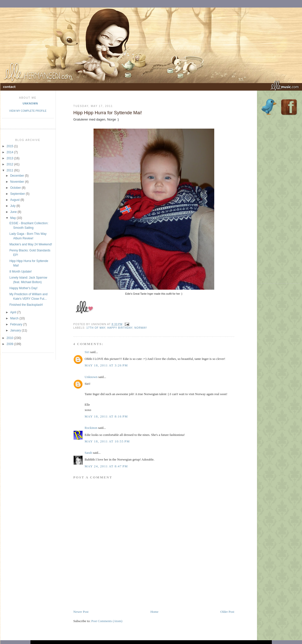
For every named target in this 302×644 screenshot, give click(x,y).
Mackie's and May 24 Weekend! (31, 244)
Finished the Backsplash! (26, 305)
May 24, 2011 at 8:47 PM (106, 466)
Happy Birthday (120, 328)
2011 (10, 170)
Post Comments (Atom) (107, 621)
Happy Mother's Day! (23, 288)
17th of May (96, 328)
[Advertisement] (132, 598)
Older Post (227, 612)
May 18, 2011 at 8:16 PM (106, 416)
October (16, 188)
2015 (10, 146)
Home (154, 612)
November (17, 182)
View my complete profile (28, 111)
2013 (10, 158)
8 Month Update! (20, 272)
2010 (10, 338)
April (13, 312)
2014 (10, 152)
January (16, 330)
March (15, 318)
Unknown (30, 104)
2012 (10, 164)
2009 (10, 344)
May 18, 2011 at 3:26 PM (106, 365)
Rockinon (91, 428)
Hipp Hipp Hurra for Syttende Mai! (108, 113)
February (16, 324)
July (13, 206)
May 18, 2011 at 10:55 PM (107, 441)
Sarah (89, 453)
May (13, 218)
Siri (87, 352)
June (14, 212)
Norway (141, 328)
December (17, 176)
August (15, 200)
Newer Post (81, 612)
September (18, 194)
